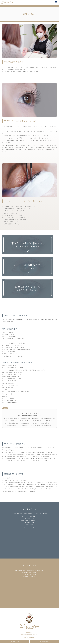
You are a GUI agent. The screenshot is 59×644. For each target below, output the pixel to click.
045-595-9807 (22, 570)
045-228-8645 (18, 514)
